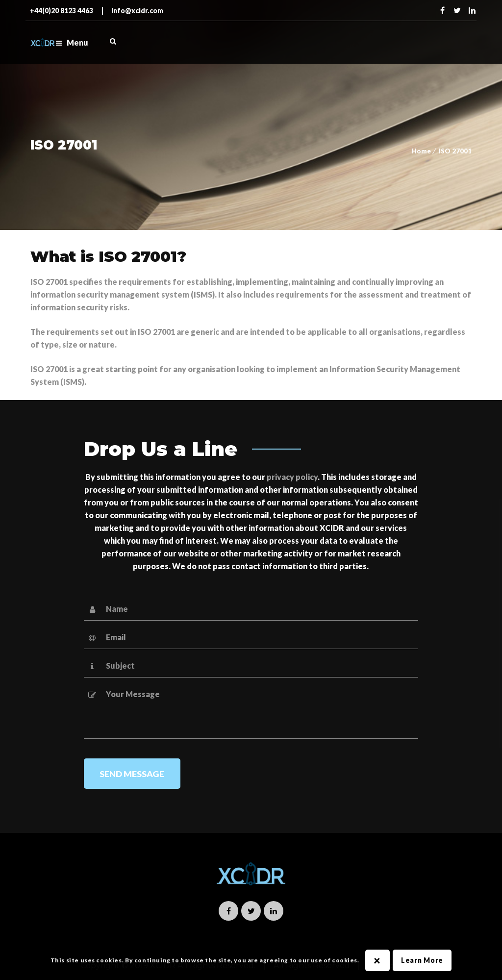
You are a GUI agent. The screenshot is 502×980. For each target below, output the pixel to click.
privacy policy (292, 477)
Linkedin (472, 10)
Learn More (422, 960)
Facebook (443, 10)
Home (421, 151)
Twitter (457, 10)
